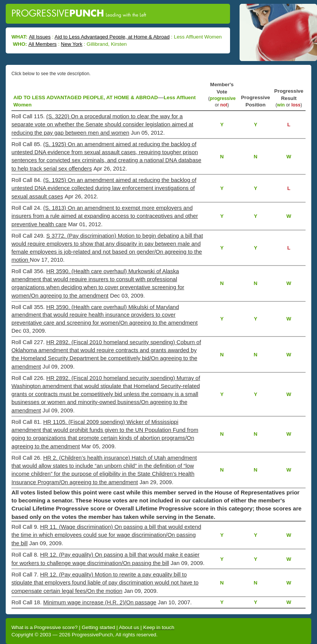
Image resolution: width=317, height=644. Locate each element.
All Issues (40, 37)
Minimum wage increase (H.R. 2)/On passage (100, 602)
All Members (42, 44)
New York (72, 44)
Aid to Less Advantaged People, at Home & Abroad (112, 37)
